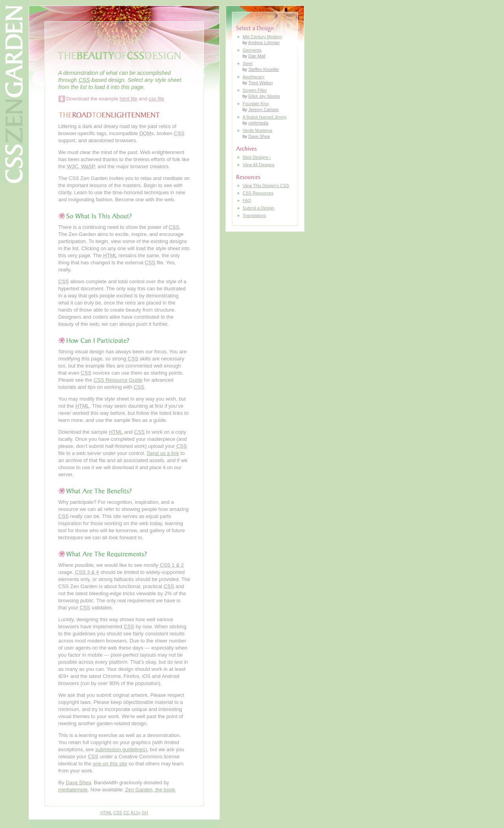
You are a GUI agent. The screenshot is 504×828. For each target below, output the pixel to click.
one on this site (110, 764)
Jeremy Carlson (264, 110)
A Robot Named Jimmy (265, 117)
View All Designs (258, 165)
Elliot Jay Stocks (264, 96)
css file (157, 99)
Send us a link (163, 453)
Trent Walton (260, 83)
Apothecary (254, 77)
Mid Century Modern (262, 37)
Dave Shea (78, 783)
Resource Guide (118, 380)
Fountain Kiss (256, 104)
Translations (254, 215)
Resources (258, 193)
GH (145, 813)
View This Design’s (266, 186)
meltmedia (258, 123)
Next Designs (257, 157)
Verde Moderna (257, 130)
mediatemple (73, 790)
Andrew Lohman (264, 43)
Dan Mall (257, 56)
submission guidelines (120, 749)
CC (126, 813)
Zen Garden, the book (150, 790)
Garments (252, 50)
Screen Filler (255, 90)
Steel (247, 63)
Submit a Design (258, 208)
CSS (139, 432)
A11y (136, 813)
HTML (116, 432)
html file (129, 99)
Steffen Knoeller (264, 69)
